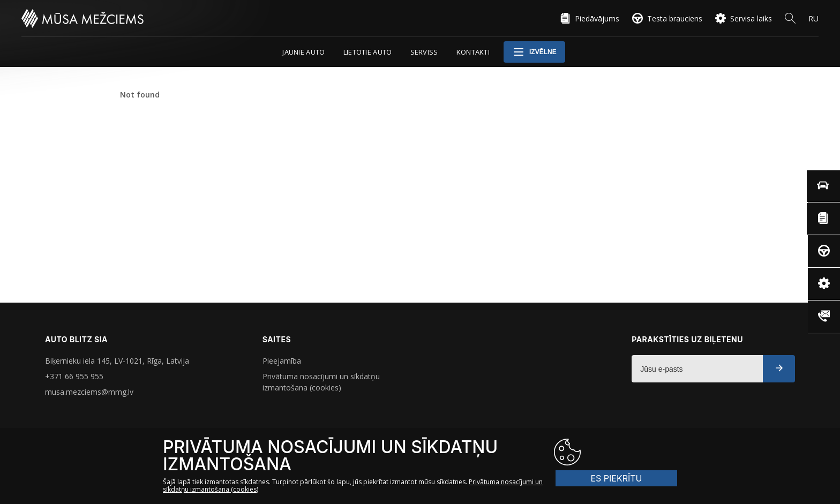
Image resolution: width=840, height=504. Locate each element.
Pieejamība (282, 361)
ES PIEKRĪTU (634, 452)
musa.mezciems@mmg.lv (89, 392)
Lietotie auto (368, 52)
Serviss (424, 52)
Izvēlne (534, 52)
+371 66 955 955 (74, 376)
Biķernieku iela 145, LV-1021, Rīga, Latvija (117, 361)
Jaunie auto (303, 52)
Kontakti (473, 52)
